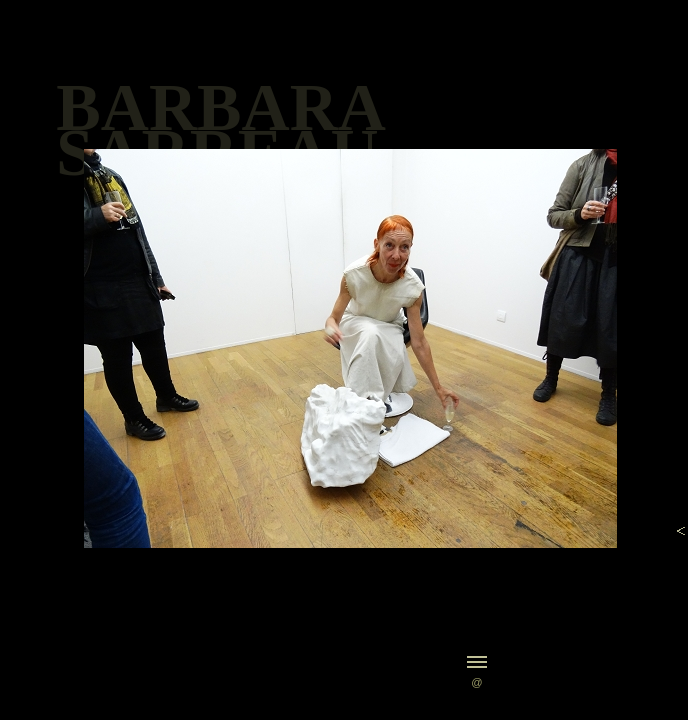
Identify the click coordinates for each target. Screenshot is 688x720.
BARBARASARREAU (221, 130)
